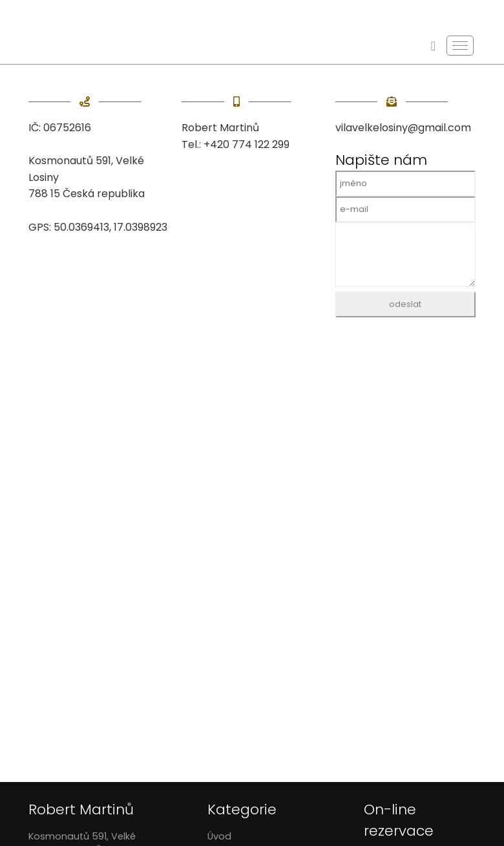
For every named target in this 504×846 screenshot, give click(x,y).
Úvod (219, 836)
